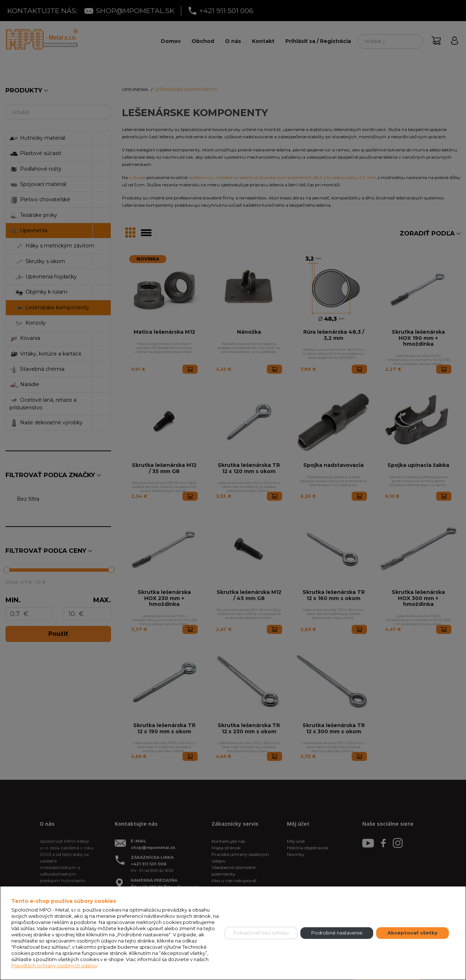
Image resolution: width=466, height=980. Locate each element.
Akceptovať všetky (412, 933)
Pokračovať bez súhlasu (261, 933)
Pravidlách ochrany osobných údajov (54, 965)
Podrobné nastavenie (337, 933)
